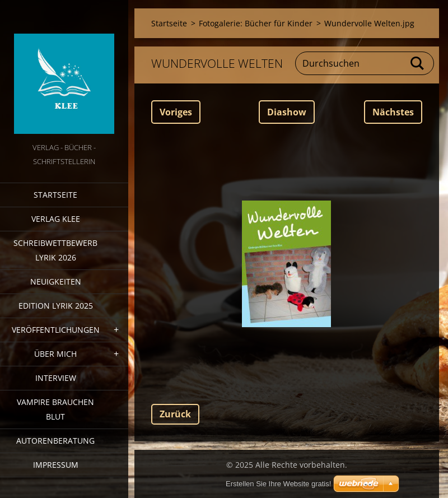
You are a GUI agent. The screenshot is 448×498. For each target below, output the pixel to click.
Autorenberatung (55, 441)
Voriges (176, 112)
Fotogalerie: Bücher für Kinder (256, 23)
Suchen (418, 63)
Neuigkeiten (56, 281)
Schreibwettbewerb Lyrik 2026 (55, 250)
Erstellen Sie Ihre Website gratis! (278, 484)
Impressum (56, 465)
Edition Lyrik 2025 (56, 306)
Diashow (287, 112)
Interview (56, 378)
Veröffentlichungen (56, 330)
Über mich (55, 354)
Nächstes (393, 112)
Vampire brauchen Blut (55, 409)
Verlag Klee (56, 219)
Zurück (175, 414)
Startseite (55, 195)
